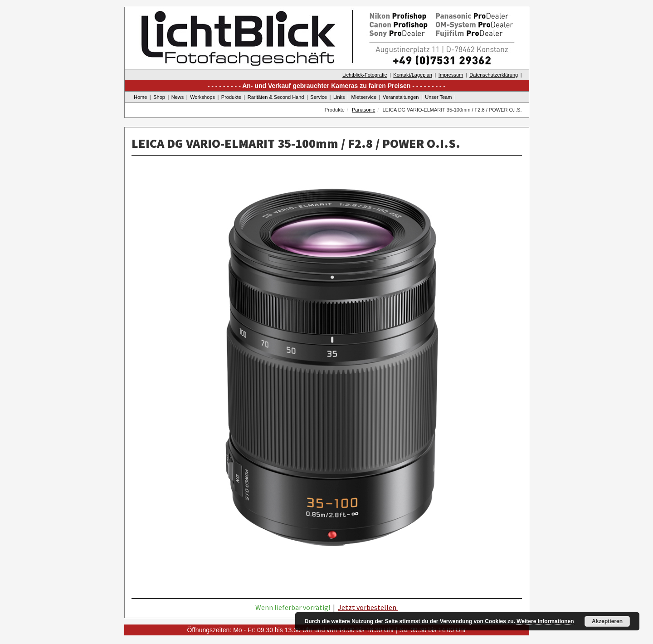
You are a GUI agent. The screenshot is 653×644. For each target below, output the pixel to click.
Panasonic (363, 110)
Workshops (202, 97)
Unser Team (438, 97)
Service (319, 97)
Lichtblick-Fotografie (365, 75)
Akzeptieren (607, 621)
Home (140, 97)
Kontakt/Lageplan (413, 75)
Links (339, 97)
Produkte (231, 97)
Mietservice (364, 97)
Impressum (451, 75)
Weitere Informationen (545, 621)
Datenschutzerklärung (494, 75)
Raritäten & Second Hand (276, 97)
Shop (159, 97)
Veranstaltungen (401, 97)
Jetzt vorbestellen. (368, 607)
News (178, 97)
